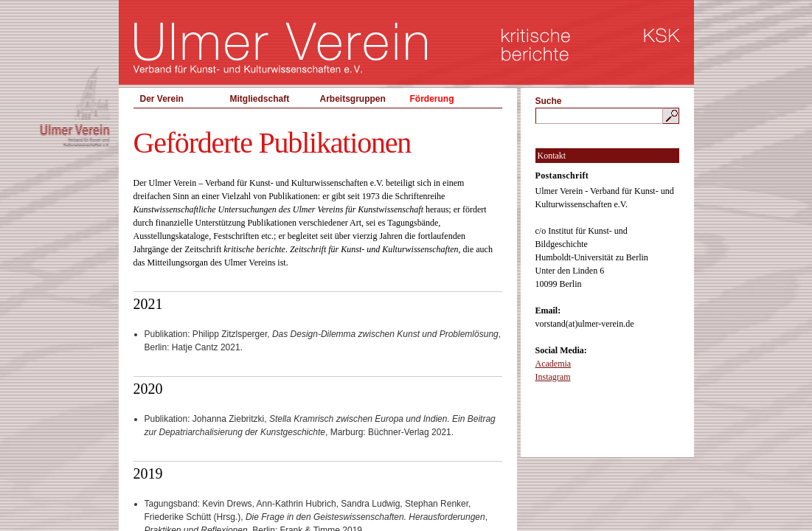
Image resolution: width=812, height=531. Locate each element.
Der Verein (162, 99)
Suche (549, 101)
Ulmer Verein (281, 48)
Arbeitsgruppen (353, 99)
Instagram (553, 377)
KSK (662, 35)
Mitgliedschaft (260, 99)
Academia (554, 364)
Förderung (432, 99)
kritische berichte (536, 45)
